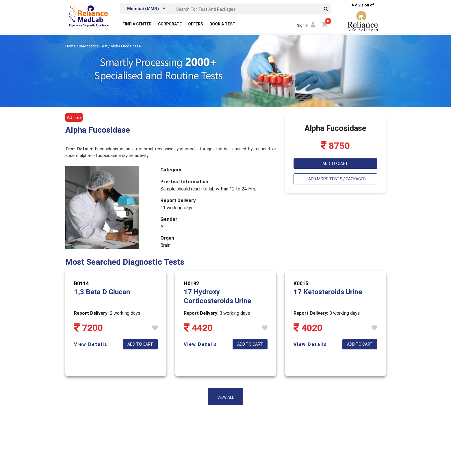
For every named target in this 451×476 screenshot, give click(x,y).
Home (71, 46)
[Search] (252, 9)
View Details (91, 344)
